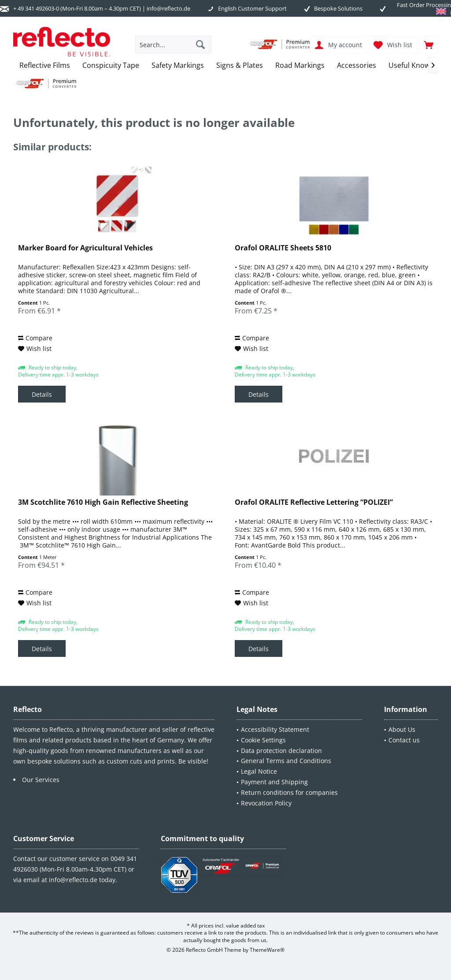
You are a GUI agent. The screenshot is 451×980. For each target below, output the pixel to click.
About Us (402, 729)
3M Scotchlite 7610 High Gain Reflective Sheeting (103, 502)
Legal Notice (259, 771)
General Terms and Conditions (286, 761)
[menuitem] (429, 45)
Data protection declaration (281, 751)
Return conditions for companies (289, 792)
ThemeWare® (267, 950)
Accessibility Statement (275, 729)
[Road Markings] (300, 65)
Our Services (41, 780)
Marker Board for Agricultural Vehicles (85, 248)
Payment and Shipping (274, 782)
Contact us (404, 740)
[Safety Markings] (178, 65)
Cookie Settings (263, 740)
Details (42, 394)
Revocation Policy (266, 803)
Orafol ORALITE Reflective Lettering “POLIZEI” (314, 502)
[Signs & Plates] (240, 65)
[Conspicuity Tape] (111, 65)
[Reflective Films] (45, 65)
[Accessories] (357, 65)
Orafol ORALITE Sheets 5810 (283, 248)
